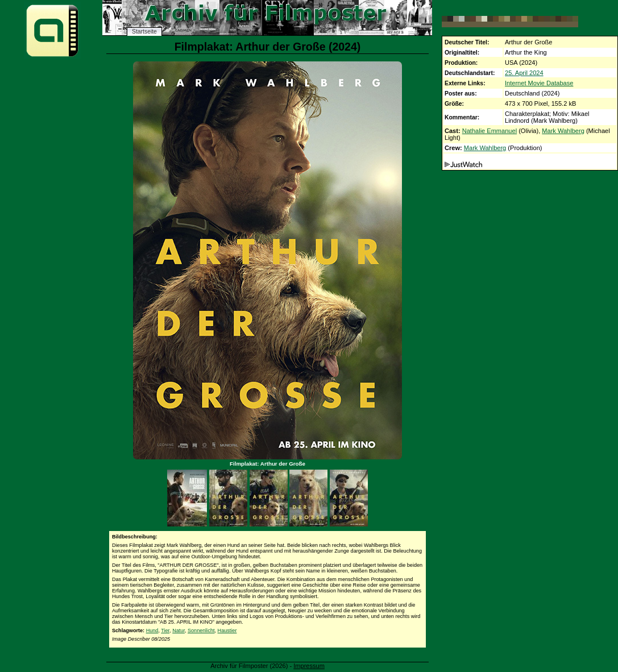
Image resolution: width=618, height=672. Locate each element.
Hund (152, 630)
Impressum (309, 666)
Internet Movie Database (539, 83)
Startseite (144, 32)
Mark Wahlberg (563, 131)
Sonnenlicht (201, 630)
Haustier (227, 630)
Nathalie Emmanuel (490, 131)
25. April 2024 (524, 73)
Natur (179, 630)
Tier (165, 630)
